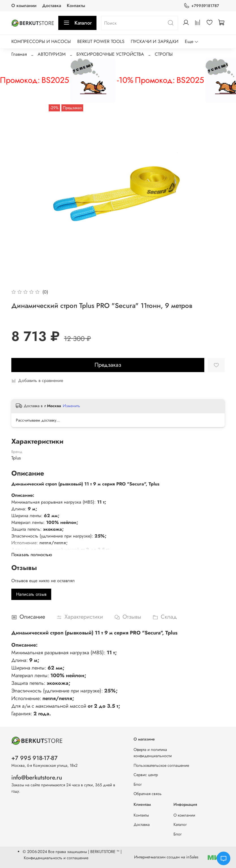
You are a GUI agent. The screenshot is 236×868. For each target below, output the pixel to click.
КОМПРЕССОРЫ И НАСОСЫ (41, 41)
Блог (138, 784)
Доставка (52, 6)
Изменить (71, 406)
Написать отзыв (31, 594)
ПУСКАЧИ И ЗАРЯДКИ (155, 41)
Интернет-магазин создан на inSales (166, 857)
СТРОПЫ (164, 54)
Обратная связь (148, 794)
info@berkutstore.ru (37, 778)
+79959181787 (201, 6)
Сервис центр (146, 775)
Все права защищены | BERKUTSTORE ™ (84, 852)
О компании (24, 6)
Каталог (77, 23)
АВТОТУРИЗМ (52, 54)
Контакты (76, 6)
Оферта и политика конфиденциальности (153, 753)
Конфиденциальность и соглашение (56, 858)
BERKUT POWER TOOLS (101, 41)
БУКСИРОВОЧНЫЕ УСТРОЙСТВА (110, 54)
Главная (19, 54)
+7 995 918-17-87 (35, 758)
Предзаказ (108, 365)
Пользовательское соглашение (161, 765)
